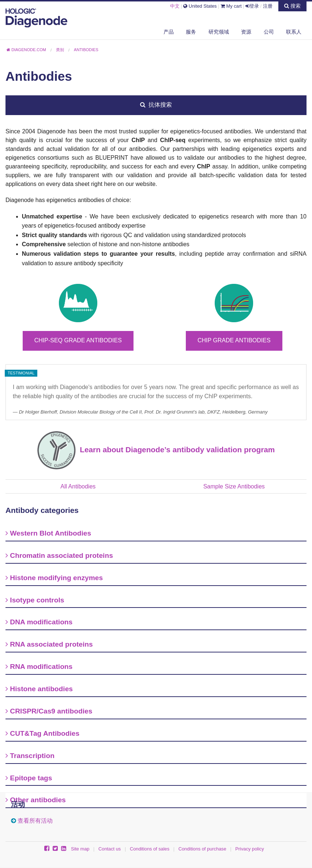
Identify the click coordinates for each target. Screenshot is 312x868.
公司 (269, 32)
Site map (80, 849)
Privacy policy (249, 849)
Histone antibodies (39, 689)
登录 (252, 6)
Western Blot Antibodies (48, 533)
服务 (191, 32)
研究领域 (219, 32)
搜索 (292, 6)
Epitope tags (29, 778)
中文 (175, 6)
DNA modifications (39, 622)
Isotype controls (35, 600)
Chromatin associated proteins (59, 555)
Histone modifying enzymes (54, 578)
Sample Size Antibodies (234, 486)
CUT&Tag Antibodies (42, 733)
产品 (169, 32)
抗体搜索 (156, 105)
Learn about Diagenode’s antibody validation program (175, 450)
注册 (268, 6)
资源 (246, 32)
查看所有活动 (35, 821)
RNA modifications (39, 667)
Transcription (30, 756)
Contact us (110, 849)
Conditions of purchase (202, 849)
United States (200, 6)
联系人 (294, 32)
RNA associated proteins (49, 644)
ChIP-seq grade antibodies (78, 340)
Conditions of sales (150, 849)
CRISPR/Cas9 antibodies (49, 711)
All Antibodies (78, 486)
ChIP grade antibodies (234, 340)
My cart (231, 6)
